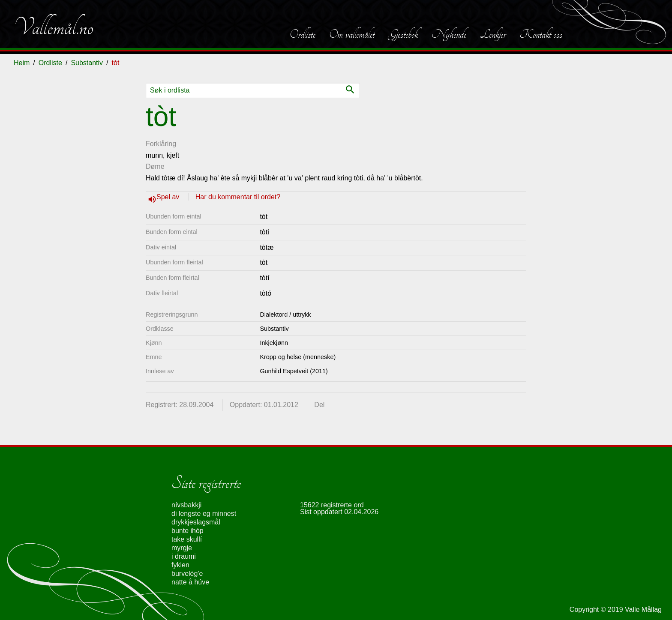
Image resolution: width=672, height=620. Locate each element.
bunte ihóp (187, 531)
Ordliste (303, 34)
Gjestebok (403, 34)
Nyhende (449, 34)
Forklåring (161, 144)
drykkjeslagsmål (196, 522)
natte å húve (190, 582)
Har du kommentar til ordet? (238, 197)
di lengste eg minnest (204, 514)
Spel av (169, 197)
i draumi (184, 556)
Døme (155, 166)
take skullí (187, 539)
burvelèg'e (187, 574)
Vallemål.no (54, 27)
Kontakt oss (541, 34)
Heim (22, 63)
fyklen (180, 565)
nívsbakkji (186, 505)
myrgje (182, 548)
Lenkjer (493, 34)
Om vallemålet (352, 34)
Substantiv (87, 63)
